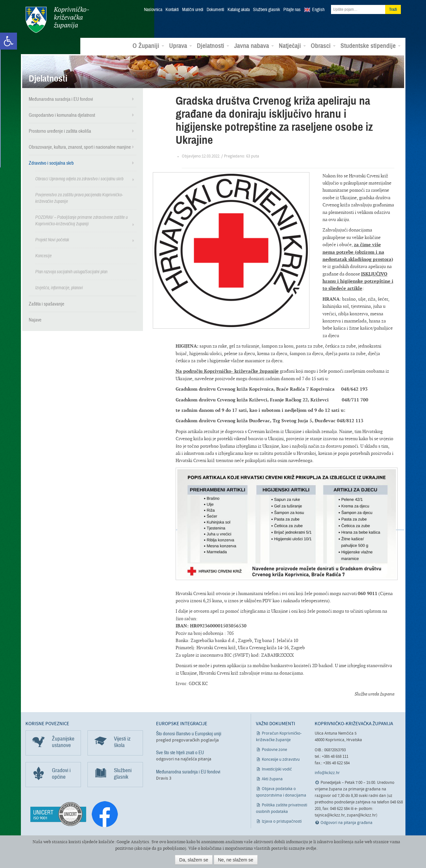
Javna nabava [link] (254, 46)
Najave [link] (35, 320)
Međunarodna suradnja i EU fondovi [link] (61, 99)
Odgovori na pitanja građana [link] (347, 823)
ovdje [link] (311, 848)
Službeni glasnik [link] (267, 10)
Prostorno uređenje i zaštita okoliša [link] (60, 131)
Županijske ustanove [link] (63, 742)
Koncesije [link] (43, 256)
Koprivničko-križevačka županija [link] (57, 20)
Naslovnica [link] (153, 10)
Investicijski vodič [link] (277, 769)
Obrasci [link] (323, 46)
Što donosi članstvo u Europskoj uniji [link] (189, 734)
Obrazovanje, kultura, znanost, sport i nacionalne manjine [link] (80, 147)
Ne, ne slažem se (236, 860)
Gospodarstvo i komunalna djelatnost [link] (62, 115)
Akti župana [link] (272, 779)
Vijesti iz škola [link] (122, 742)
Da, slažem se (194, 860)
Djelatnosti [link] (213, 46)
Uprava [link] (181, 46)
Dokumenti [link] (215, 10)
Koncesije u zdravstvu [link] (281, 760)
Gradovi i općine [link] (61, 774)
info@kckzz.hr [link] (327, 773)
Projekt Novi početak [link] (52, 240)
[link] (8, 41)
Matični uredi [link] (193, 10)
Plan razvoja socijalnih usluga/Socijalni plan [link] (71, 272)
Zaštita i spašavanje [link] (47, 304)
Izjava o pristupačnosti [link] (282, 822)
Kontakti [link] (172, 10)
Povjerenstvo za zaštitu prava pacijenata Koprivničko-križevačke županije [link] (79, 198)
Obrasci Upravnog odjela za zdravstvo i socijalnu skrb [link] (79, 179)
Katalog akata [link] (239, 10)
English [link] (318, 10)
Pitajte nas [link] (292, 10)
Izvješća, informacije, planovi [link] (59, 288)
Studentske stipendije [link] (371, 46)
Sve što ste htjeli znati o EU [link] (180, 753)
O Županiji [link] (148, 46)
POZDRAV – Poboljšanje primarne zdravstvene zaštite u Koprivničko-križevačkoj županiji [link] (81, 221)
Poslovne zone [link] (274, 750)
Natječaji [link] (292, 46)
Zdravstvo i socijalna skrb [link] (51, 163)
